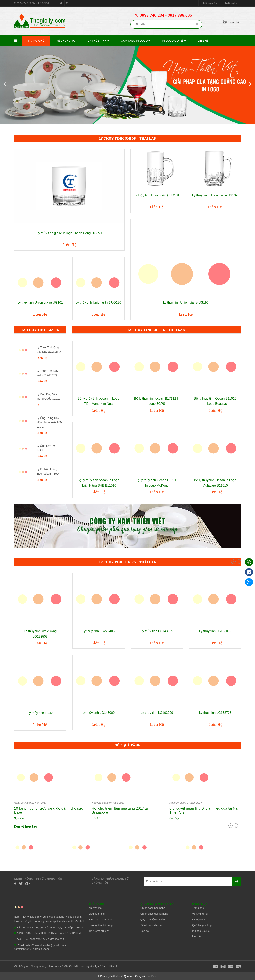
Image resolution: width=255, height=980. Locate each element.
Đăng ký (231, 3)
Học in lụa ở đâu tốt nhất (64, 966)
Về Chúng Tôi (66, 41)
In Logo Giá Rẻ (174, 41)
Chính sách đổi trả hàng (154, 914)
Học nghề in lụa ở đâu (94, 966)
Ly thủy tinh (99, 41)
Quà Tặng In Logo (136, 41)
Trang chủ (36, 41)
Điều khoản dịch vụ (152, 925)
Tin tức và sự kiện (99, 931)
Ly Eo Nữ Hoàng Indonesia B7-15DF (49, 471)
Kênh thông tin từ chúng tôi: (38, 879)
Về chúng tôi (21, 966)
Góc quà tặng (39, 966)
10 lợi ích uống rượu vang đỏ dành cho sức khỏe (49, 810)
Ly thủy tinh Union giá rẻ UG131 (157, 195)
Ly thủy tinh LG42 (40, 713)
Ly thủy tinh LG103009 (157, 713)
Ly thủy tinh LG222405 (99, 631)
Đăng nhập (210, 3)
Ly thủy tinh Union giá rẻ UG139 (215, 195)
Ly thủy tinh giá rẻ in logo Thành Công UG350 (69, 233)
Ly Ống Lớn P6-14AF (46, 448)
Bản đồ (145, 931)
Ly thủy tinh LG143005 (157, 631)
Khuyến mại (95, 908)
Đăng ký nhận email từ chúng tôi (110, 881)
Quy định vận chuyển (153, 919)
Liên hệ (203, 41)
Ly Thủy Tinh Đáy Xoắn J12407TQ (47, 373)
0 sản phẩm (232, 22)
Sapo (154, 976)
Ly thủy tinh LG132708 (215, 713)
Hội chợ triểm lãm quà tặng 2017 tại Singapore (120, 810)
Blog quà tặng (97, 914)
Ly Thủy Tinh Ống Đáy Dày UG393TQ (49, 350)
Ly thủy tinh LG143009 (99, 713)
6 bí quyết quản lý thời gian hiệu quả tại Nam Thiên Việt (205, 810)
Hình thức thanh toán (101, 919)
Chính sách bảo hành (153, 908)
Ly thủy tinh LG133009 (215, 631)
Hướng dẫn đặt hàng (101, 925)
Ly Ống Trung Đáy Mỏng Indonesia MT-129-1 (49, 422)
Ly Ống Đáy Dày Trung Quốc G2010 (48, 396)
